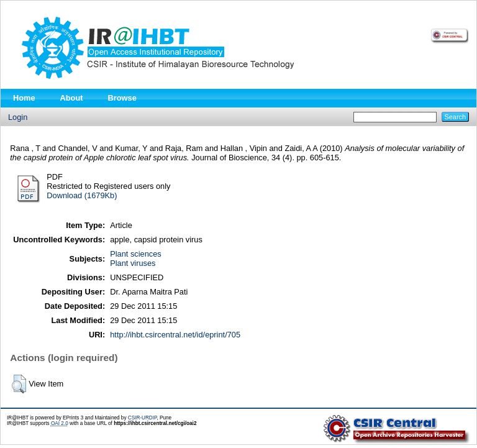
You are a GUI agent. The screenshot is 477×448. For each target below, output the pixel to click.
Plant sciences (136, 254)
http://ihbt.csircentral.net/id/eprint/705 (175, 335)
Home (24, 98)
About (72, 98)
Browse (122, 98)
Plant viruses (133, 263)
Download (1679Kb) (82, 195)
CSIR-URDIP (143, 418)
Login (18, 117)
